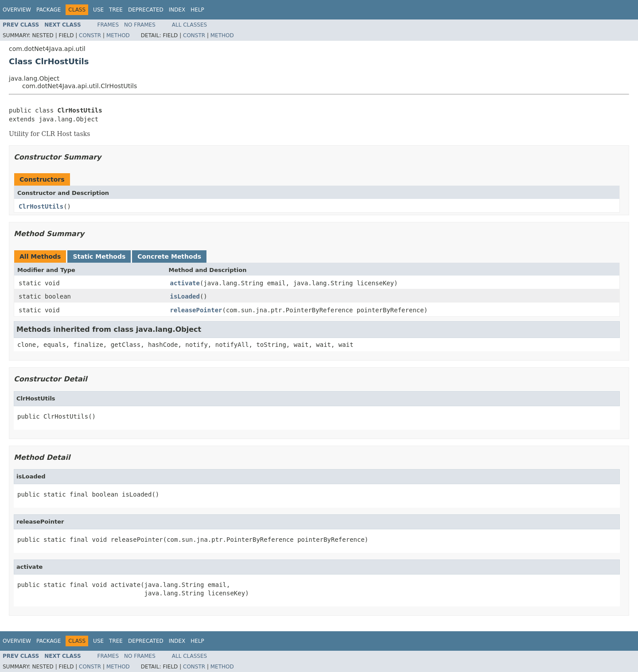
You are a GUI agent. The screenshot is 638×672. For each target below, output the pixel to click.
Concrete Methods (169, 256)
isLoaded (185, 296)
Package (49, 10)
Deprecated (146, 10)
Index (177, 10)
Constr (90, 35)
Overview (17, 10)
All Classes (189, 25)
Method (118, 35)
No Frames (140, 25)
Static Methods (99, 256)
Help (197, 10)
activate (185, 283)
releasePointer (196, 310)
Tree (116, 10)
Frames (108, 25)
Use (98, 10)
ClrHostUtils (41, 206)
